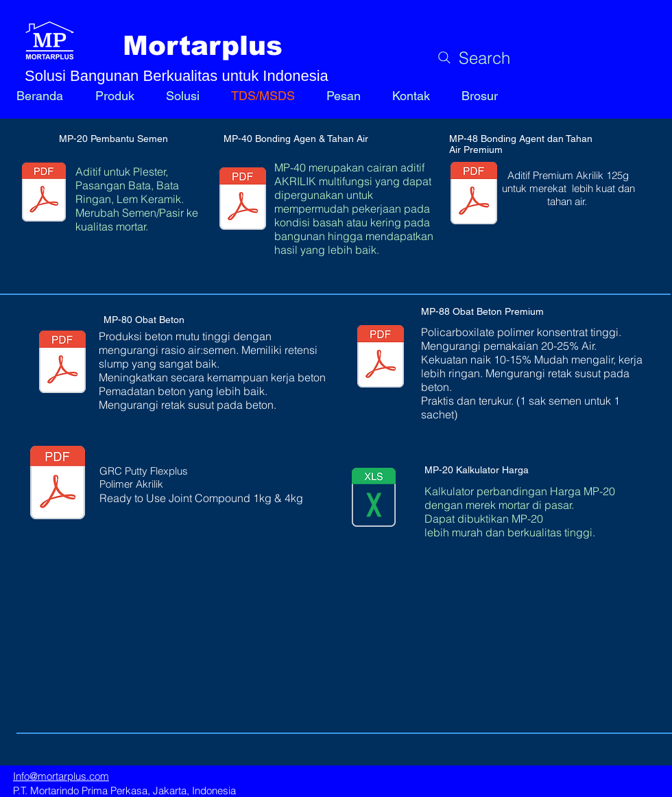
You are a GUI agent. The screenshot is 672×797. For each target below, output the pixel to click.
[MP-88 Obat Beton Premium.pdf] (381, 358)
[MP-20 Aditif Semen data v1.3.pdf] (44, 193)
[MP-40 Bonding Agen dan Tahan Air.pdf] (243, 200)
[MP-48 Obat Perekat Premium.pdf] (474, 195)
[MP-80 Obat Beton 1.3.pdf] (62, 364)
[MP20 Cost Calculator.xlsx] (374, 499)
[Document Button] (58, 484)
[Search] (472, 58)
